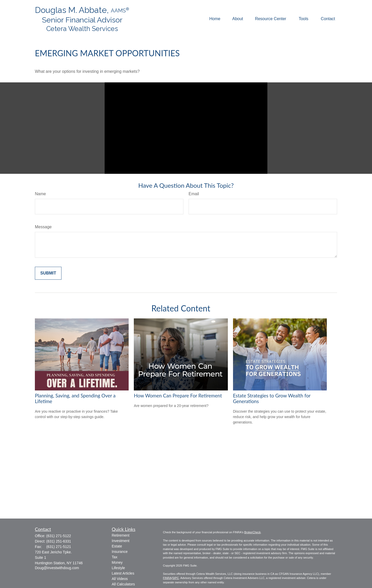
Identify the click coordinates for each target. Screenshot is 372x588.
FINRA (167, 578)
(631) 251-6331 (59, 541)
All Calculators (123, 584)
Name (40, 194)
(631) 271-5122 (59, 536)
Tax (115, 557)
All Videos (120, 579)
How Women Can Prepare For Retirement (178, 396)
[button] (215, 19)
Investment (121, 541)
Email (194, 194)
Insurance (120, 552)
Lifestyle (118, 568)
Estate (117, 546)
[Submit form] (48, 273)
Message (43, 227)
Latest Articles (123, 573)
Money (117, 562)
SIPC (176, 578)
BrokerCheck (252, 532)
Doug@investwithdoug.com (57, 568)
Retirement (121, 535)
